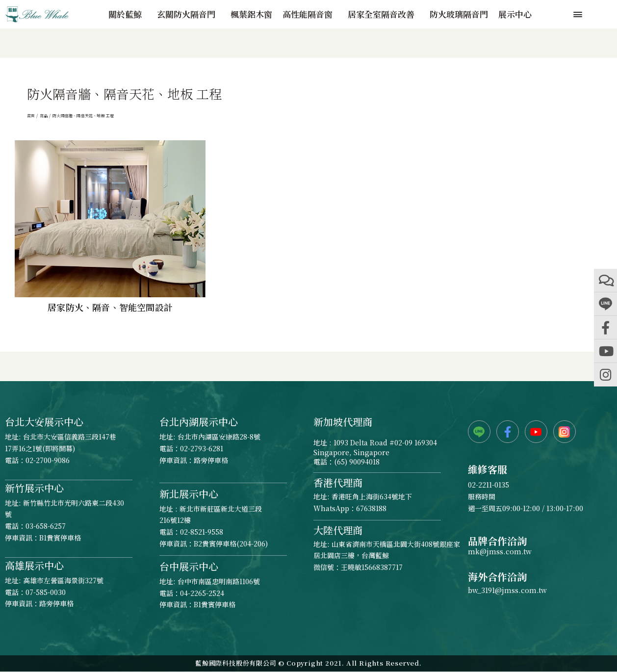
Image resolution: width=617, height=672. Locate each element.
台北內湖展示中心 (199, 422)
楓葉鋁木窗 (251, 14)
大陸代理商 (338, 530)
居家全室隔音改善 (384, 14)
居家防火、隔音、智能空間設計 (110, 307)
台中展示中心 (189, 566)
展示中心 (515, 14)
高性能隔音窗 (310, 14)
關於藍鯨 (128, 14)
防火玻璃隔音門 (459, 14)
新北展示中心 (189, 494)
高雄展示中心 (34, 565)
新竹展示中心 (34, 488)
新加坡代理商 (343, 422)
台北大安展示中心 (44, 422)
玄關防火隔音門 (189, 14)
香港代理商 (338, 482)
